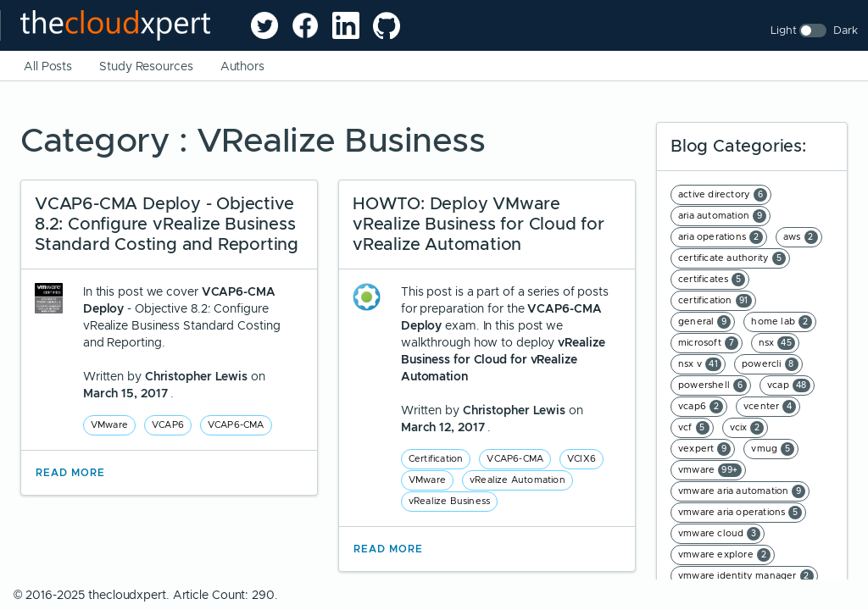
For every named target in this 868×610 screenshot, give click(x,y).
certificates (712, 280)
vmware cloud (719, 534)
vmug (773, 449)
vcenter (770, 407)
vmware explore (724, 555)
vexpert (704, 449)
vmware (710, 470)
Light (784, 30)
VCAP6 (168, 424)
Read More (70, 473)
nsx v (700, 364)
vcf (694, 428)
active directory (723, 195)
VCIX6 (581, 458)
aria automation (722, 216)
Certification (436, 458)
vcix (747, 428)
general (704, 322)
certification (715, 301)
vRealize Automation (517, 480)
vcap (789, 385)
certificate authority (732, 258)
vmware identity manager (746, 576)
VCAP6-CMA (236, 424)
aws (801, 237)
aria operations (721, 237)
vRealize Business (449, 501)
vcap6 (701, 407)
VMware (109, 424)
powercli (770, 364)
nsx (777, 343)
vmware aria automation (742, 491)
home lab (782, 322)
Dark (846, 30)
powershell (712, 385)
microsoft (708, 343)
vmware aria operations (740, 513)
